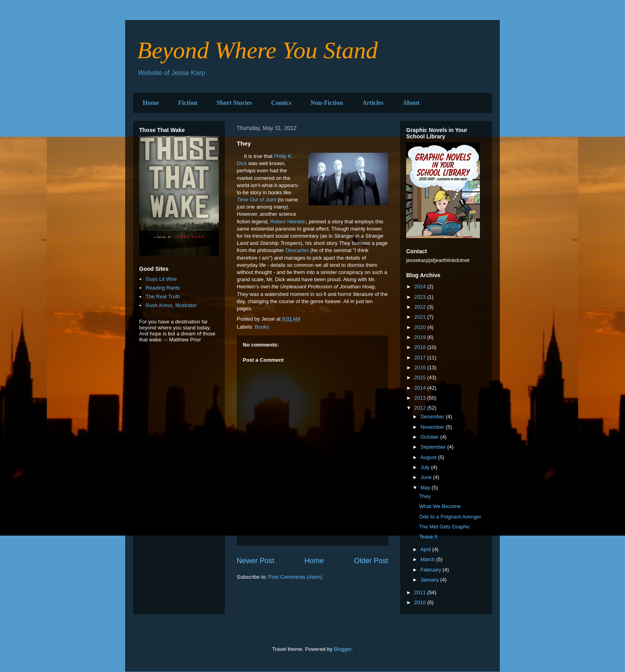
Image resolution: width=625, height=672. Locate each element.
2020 (421, 327)
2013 (421, 398)
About (411, 103)
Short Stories (234, 103)
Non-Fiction (327, 103)
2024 (421, 287)
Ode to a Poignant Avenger (450, 517)
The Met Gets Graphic (444, 527)
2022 (421, 307)
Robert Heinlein (288, 222)
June (427, 477)
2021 (421, 317)
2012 (421, 408)
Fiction (188, 103)
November (433, 427)
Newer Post (256, 561)
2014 (421, 388)
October (430, 437)
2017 (421, 358)
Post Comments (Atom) (296, 577)
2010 (421, 602)
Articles (373, 103)
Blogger (343, 649)
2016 (421, 368)
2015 (421, 377)
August (429, 457)
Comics (281, 103)
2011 (421, 592)
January (430, 580)
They (425, 496)
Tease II (428, 537)
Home (151, 103)
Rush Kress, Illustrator (171, 305)
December (433, 417)
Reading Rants (163, 288)
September (434, 447)
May (426, 488)
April (426, 549)
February (432, 570)
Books (262, 327)
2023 (421, 297)
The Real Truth (163, 297)
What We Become (440, 506)
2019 (421, 337)
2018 (421, 347)
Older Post (371, 561)
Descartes (297, 250)
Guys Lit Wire (161, 279)
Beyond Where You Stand (257, 50)
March (428, 559)
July (426, 467)
